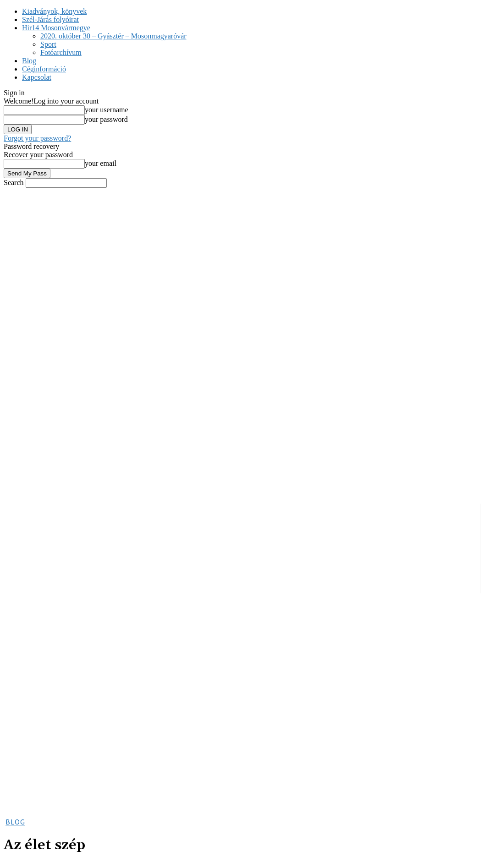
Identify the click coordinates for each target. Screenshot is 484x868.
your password (106, 119)
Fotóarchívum (61, 52)
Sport (48, 44)
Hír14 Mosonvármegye (56, 28)
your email (101, 163)
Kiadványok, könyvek (54, 11)
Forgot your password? (37, 138)
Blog (29, 61)
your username (107, 110)
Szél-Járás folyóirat (50, 19)
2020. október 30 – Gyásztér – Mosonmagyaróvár (113, 36)
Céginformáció (44, 69)
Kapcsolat (37, 77)
